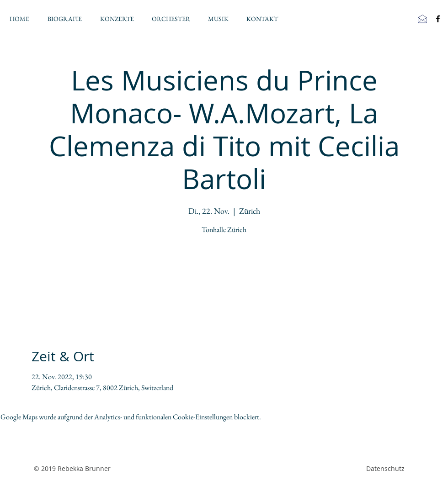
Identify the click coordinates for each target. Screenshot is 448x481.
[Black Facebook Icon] (438, 19)
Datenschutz (385, 468)
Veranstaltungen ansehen (224, 280)
